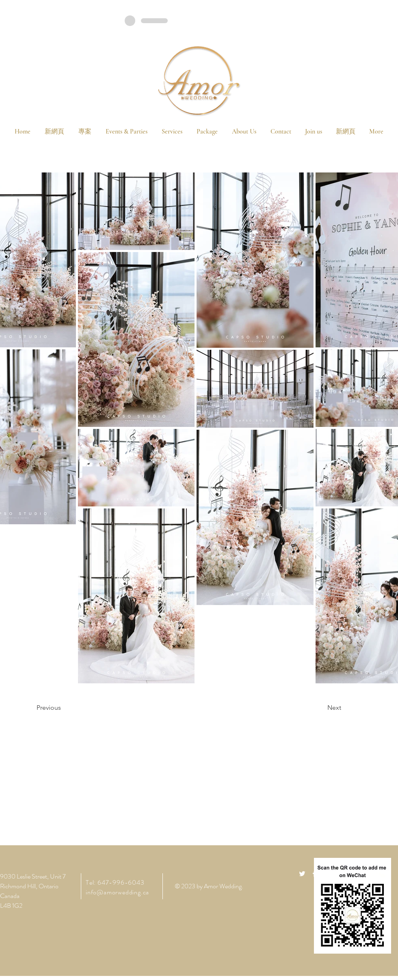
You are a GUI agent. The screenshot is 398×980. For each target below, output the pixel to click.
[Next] (321, 708)
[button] (207, 131)
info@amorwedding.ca (117, 892)
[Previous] (63, 708)
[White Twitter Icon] (302, 874)
